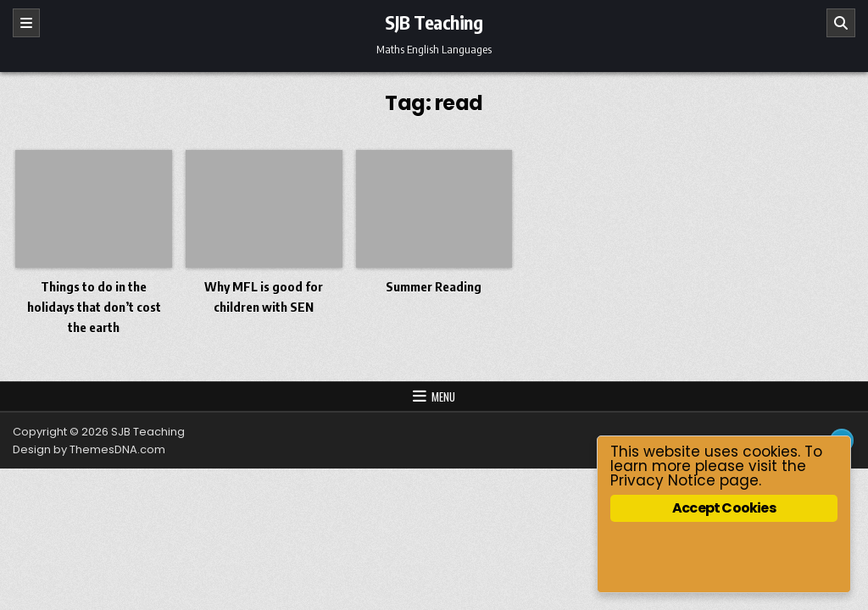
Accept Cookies (724, 508)
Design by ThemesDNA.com (89, 449)
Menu (443, 396)
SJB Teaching (434, 22)
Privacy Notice (663, 480)
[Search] (841, 23)
